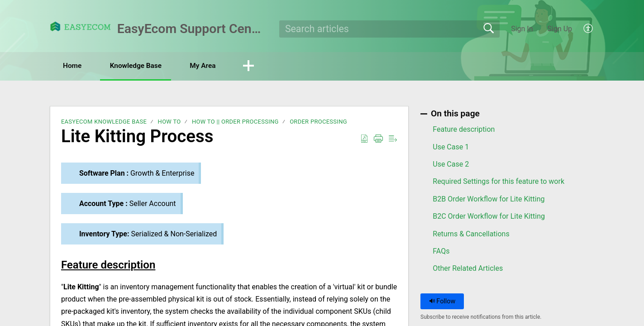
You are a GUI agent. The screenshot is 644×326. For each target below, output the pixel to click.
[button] (589, 29)
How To (169, 122)
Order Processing (318, 122)
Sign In (522, 29)
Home (75, 66)
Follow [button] (442, 301)
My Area (216, 66)
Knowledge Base (144, 66)
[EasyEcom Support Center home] (81, 26)
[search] (389, 29)
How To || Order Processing (235, 122)
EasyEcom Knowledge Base (104, 122)
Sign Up (560, 29)
